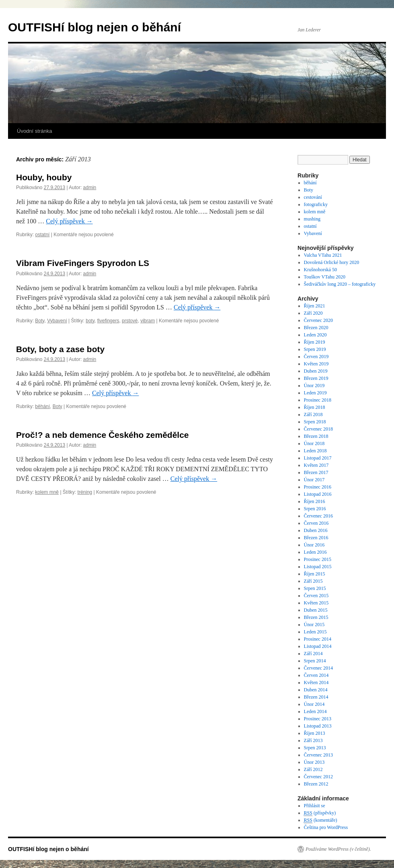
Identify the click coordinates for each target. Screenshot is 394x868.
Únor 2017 (314, 480)
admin (90, 188)
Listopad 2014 (318, 646)
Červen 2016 (316, 523)
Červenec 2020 (318, 320)
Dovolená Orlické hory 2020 (332, 262)
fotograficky (316, 204)
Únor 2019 (314, 386)
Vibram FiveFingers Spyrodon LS (83, 263)
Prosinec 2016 (318, 487)
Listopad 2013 (318, 726)
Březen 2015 (316, 617)
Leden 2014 (315, 711)
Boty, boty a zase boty (60, 349)
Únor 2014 (314, 704)
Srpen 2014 (315, 661)
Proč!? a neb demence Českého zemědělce (103, 435)
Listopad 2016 (318, 494)
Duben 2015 (316, 610)
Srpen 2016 (315, 509)
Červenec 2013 (318, 755)
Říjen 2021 (315, 306)
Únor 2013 (314, 762)
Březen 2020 (316, 328)
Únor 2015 (314, 625)
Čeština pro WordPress (326, 827)
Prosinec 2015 (318, 559)
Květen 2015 (316, 603)
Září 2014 (313, 654)
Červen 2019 (316, 357)
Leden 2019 (315, 393)
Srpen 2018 (315, 422)
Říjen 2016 (315, 501)
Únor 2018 (314, 443)
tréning (85, 492)
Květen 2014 (316, 682)
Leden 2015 (315, 632)
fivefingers (108, 321)
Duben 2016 (316, 530)
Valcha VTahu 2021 (323, 255)
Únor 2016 (314, 545)
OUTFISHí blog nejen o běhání (94, 27)
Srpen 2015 (315, 588)
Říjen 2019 (315, 342)
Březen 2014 (316, 697)
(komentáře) (321, 820)
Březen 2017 (316, 472)
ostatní (42, 235)
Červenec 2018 (318, 429)
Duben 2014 (316, 690)
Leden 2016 (315, 552)
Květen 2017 (316, 465)
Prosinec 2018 (318, 400)
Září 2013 (313, 740)
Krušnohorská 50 (320, 270)
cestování (313, 197)
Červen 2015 (316, 596)
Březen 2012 (316, 784)
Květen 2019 (316, 364)
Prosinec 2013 (318, 719)
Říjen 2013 (315, 733)
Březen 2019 (316, 378)
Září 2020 (313, 313)
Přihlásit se (315, 806)
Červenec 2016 (318, 516)
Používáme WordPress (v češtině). (338, 849)
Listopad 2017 (318, 458)
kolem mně (47, 492)
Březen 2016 (316, 538)
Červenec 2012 (318, 777)
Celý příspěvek (69, 221)
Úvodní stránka (34, 131)
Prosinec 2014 (318, 639)
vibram (148, 321)
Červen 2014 (316, 675)
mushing (312, 219)
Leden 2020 (315, 335)
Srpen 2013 (315, 748)
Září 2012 (313, 769)
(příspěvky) (320, 813)
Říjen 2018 (315, 407)
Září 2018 (313, 414)
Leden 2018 (315, 451)
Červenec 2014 (318, 668)
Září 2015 (313, 581)
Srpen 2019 (315, 349)
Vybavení (57, 321)
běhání (42, 406)
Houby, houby (44, 177)
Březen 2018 (316, 436)
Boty (40, 321)
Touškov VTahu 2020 (325, 277)
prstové (130, 321)
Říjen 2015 (315, 574)
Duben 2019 (316, 371)
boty (90, 321)
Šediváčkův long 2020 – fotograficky (340, 284)
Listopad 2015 (318, 567)
